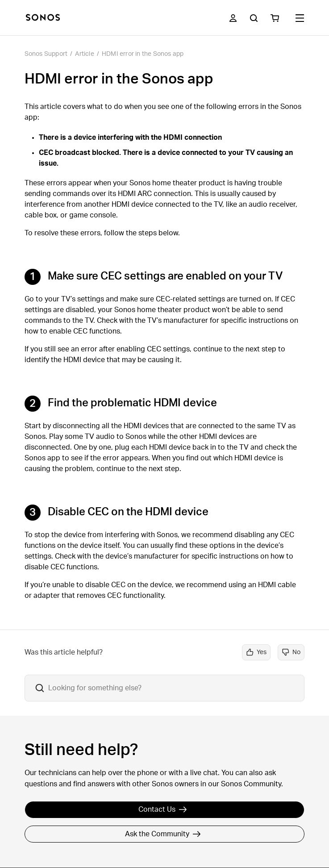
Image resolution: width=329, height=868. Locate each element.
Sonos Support (46, 54)
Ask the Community (163, 834)
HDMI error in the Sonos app (143, 54)
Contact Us (163, 810)
